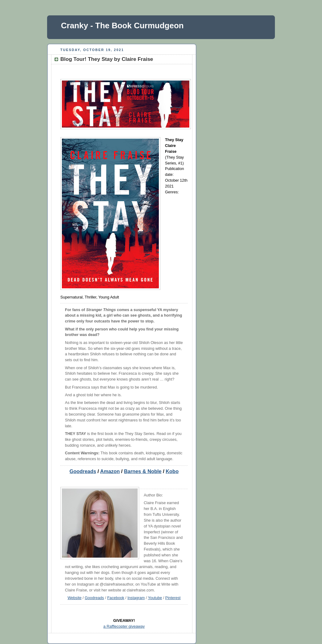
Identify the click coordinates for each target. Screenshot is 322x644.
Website (74, 598)
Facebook (116, 598)
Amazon (110, 471)
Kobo (172, 471)
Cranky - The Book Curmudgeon (122, 26)
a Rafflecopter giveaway (124, 626)
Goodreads (83, 471)
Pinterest (173, 598)
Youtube (155, 598)
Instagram (136, 598)
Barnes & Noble (143, 471)
